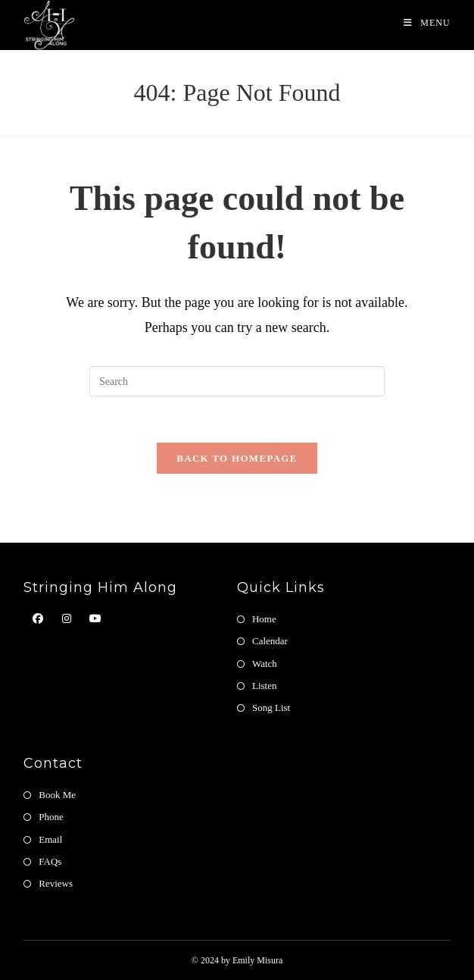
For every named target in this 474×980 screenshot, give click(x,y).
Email (50, 839)
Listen (265, 686)
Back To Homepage (237, 458)
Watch (265, 664)
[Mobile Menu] (427, 23)
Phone (51, 817)
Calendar (270, 641)
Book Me (57, 795)
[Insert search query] (237, 381)
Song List (271, 708)
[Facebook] (38, 619)
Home (264, 619)
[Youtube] (95, 619)
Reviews (56, 883)
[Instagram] (67, 619)
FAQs (50, 861)
